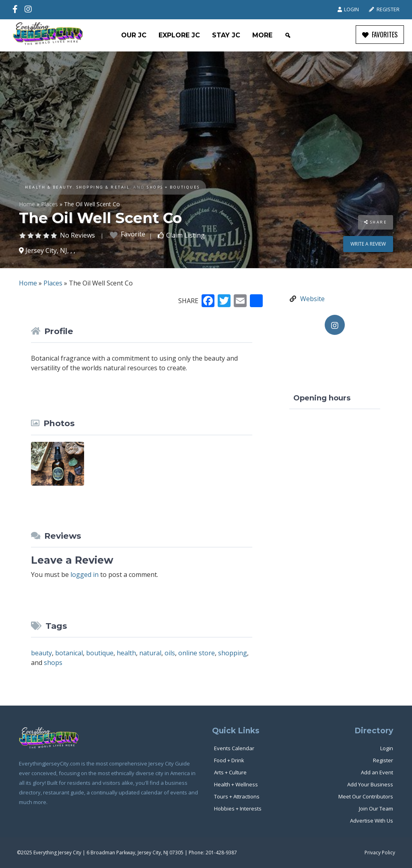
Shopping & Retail (103, 187)
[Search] (288, 35)
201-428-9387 (221, 853)
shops (53, 663)
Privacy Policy (380, 853)
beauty (41, 653)
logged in (84, 575)
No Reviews (77, 235)
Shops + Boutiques (173, 187)
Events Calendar (234, 748)
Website (312, 299)
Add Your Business (370, 784)
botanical (69, 653)
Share (376, 222)
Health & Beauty (49, 187)
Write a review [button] (368, 244)
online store (197, 653)
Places (49, 204)
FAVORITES (380, 35)
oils (170, 653)
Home (27, 204)
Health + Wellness (236, 784)
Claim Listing (185, 235)
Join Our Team (376, 808)
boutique (100, 653)
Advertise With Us (372, 821)
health (126, 653)
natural (150, 653)
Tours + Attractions (237, 796)
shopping (233, 653)
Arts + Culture (230, 772)
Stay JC (226, 35)
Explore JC (179, 35)
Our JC (134, 35)
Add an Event (377, 772)
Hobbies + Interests (238, 808)
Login (348, 9)
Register (384, 9)
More (262, 35)
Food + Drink (229, 760)
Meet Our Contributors (366, 796)
